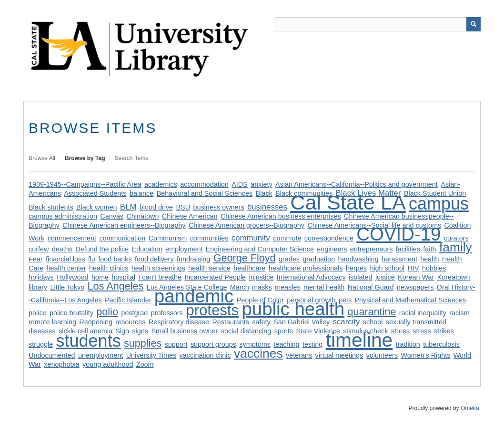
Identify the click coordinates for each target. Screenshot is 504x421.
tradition (408, 344)
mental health (324, 287)
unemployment (101, 355)
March (240, 287)
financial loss (65, 259)
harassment (399, 259)
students (89, 341)
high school (387, 268)
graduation (319, 259)
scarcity (347, 322)
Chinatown (142, 216)
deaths (62, 249)
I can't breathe (160, 277)
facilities (408, 249)
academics (161, 184)
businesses (267, 207)
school (373, 322)
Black (264, 193)
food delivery (154, 259)
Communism (168, 238)
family (456, 247)
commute (287, 238)
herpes (356, 268)
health (429, 259)
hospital (123, 277)
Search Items (132, 158)
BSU (183, 207)
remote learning (52, 322)
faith (429, 249)
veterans (299, 355)
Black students (51, 207)
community (251, 238)
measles (288, 287)
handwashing (358, 259)
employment (184, 249)
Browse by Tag (85, 158)
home (100, 277)
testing (312, 344)
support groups (213, 344)
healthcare (249, 268)
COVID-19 (398, 234)
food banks (115, 259)
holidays (41, 277)
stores (400, 331)
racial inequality (423, 313)
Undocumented (52, 355)
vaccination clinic (205, 355)
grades (289, 259)
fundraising (193, 259)
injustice (261, 277)
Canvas (112, 216)
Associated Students (95, 193)
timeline (359, 340)
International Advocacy (311, 277)
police (38, 313)
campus (439, 204)
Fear (36, 259)
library (38, 287)
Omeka (470, 408)
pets (345, 300)
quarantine (372, 312)
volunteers (382, 355)
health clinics (109, 268)
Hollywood (72, 277)
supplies (143, 343)
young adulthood (108, 364)
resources (130, 322)
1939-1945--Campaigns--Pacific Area (85, 184)
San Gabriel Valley (302, 322)
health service (209, 268)
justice (385, 277)
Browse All (42, 158)
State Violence (318, 331)
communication (122, 238)
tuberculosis (441, 344)
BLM (128, 207)
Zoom (145, 364)
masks (262, 287)
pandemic (194, 296)
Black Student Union (435, 193)
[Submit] (474, 24)
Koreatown (454, 277)
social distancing (246, 331)
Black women (97, 207)
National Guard (371, 287)
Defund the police (102, 249)
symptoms (255, 344)
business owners (218, 207)
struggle (41, 344)
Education (147, 249)
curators (456, 238)
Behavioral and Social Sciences (205, 193)
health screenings (158, 268)
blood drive (156, 207)
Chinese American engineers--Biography (124, 225)
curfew (39, 249)
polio (107, 312)
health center (66, 268)
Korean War (416, 277)
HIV (413, 268)
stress (422, 331)
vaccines (258, 353)
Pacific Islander (128, 300)
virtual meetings (339, 355)
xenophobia (61, 364)
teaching (286, 344)
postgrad (134, 313)
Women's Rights (425, 355)
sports (284, 331)
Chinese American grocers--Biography (247, 225)
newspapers (415, 287)
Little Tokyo (68, 287)
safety (261, 322)
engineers (332, 249)
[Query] (378, 24)
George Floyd (245, 258)
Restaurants (231, 322)
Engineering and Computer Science (260, 249)
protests (212, 310)
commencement (72, 238)
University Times (151, 355)
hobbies (434, 268)
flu (92, 259)
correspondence (329, 238)
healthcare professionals (306, 268)
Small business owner (184, 331)
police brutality (71, 313)
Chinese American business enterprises (281, 216)
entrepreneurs (372, 249)
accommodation (204, 184)
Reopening (96, 322)
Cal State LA (348, 202)
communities (209, 238)
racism (459, 313)
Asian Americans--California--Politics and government (357, 184)
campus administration (63, 216)
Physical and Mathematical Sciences (411, 300)
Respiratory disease (179, 322)
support (176, 344)
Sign (122, 331)
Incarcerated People (215, 277)
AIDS (240, 184)
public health (293, 309)
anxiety (262, 184)
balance (141, 193)
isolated (361, 277)
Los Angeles (116, 286)
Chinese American (190, 216)
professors (167, 313)
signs (140, 331)
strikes (444, 331)
